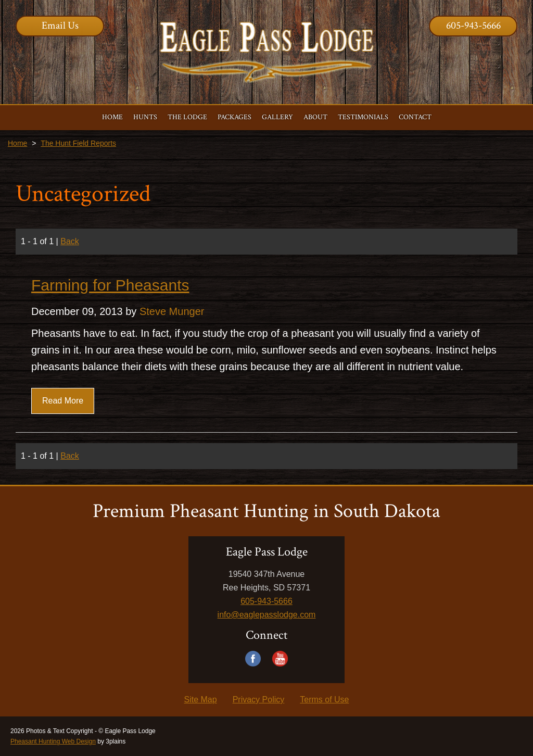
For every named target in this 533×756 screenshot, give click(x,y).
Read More (63, 401)
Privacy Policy (259, 700)
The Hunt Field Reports (78, 143)
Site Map (201, 700)
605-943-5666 (473, 26)
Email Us (60, 26)
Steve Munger (172, 311)
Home (17, 143)
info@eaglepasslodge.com (267, 615)
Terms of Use (324, 700)
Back (70, 241)
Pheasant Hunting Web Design (53, 741)
